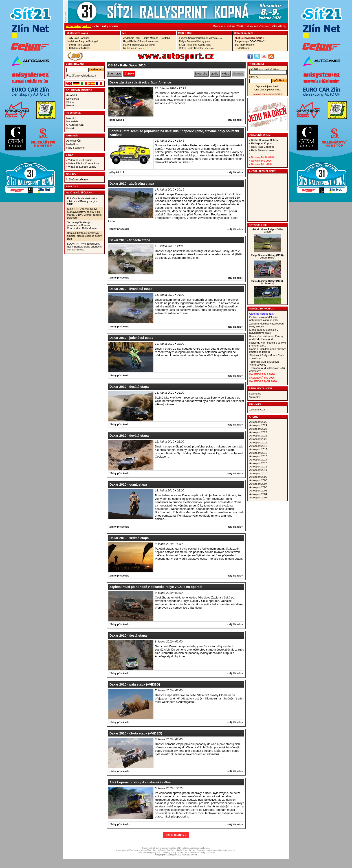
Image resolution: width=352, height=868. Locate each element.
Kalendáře (255, 393)
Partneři (72, 136)
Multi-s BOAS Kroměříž (249, 38)
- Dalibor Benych (268, 231)
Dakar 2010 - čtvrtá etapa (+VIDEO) (136, 733)
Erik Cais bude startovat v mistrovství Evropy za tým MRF (82, 201)
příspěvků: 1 (117, 120)
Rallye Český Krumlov (196, 48)
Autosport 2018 (258, 446)
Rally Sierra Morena (263, 150)
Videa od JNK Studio (80, 160)
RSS (190, 33)
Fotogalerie (258, 225)
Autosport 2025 (258, 422)
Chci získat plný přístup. (267, 90)
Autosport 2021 (258, 435)
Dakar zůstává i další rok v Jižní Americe (140, 82)
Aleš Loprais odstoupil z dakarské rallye (140, 782)
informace (115, 73)
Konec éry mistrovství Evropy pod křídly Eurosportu (266, 338)
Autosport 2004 (258, 494)
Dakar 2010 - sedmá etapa (129, 538)
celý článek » (235, 120)
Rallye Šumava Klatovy (195, 41)
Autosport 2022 (258, 432)
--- (253, 154)
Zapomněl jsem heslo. (268, 86)
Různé (70, 105)
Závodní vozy (257, 409)
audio (215, 73)
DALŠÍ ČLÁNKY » (176, 835)
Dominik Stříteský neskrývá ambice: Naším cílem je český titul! (85, 236)
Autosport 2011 (258, 470)
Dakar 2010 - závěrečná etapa (132, 184)
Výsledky (255, 397)
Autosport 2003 (258, 497)
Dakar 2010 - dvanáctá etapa (131, 289)
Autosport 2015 (258, 456)
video (226, 73)
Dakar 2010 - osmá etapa (128, 484)
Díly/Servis (73, 99)
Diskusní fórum (260, 135)
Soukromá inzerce (79, 90)
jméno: (264, 69)
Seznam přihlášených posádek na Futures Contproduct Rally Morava (82, 225)
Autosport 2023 (258, 429)
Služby (70, 102)
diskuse (238, 73)
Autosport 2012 (258, 466)
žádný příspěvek (119, 229)
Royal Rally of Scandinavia (141, 41)
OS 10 (113, 65)
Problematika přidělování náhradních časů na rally (264, 318)
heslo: (254, 77)
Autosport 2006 (258, 487)
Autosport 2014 (258, 459)
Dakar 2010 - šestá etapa (128, 636)
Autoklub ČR (74, 141)
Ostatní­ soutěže (244, 33)
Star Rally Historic (245, 45)
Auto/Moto (72, 95)
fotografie (201, 73)
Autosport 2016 (258, 453)
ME (124, 33)
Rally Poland (133, 48)
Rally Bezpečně (76, 148)
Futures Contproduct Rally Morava (201, 38)
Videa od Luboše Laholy (82, 167)
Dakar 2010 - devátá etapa (129, 436)
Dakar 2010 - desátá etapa (129, 387)
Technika (255, 404)
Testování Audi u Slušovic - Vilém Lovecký (265, 363)
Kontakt (71, 128)
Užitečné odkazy (77, 179)
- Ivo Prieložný (268, 282)
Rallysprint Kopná (262, 143)
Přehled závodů (261, 388)
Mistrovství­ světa (77, 33)
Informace (74, 113)
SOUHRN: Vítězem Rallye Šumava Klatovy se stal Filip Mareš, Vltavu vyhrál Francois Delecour (84, 213)
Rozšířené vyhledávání (81, 76)
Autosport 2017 (258, 449)
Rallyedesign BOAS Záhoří (250, 41)
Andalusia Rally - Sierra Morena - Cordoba (147, 38)
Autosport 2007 (258, 484)
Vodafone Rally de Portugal (83, 41)
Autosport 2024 (258, 425)
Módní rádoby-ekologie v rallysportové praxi (264, 331)
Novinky (71, 118)
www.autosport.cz (79, 26)
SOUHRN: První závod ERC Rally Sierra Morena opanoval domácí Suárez (84, 247)
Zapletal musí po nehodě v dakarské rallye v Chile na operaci (156, 587)
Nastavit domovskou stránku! (267, 94)
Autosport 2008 (258, 480)
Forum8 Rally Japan (79, 45)
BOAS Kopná (242, 48)
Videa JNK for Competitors (84, 163)
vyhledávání (75, 64)
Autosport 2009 (258, 477)
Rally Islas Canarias (79, 38)
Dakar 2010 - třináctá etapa (130, 240)
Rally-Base (73, 144)
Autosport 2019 (258, 442)
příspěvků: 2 (117, 172)
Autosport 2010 (258, 473)
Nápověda (72, 121)
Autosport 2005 (258, 490)
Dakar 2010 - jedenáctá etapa (132, 338)
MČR (181, 33)
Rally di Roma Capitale (139, 45)
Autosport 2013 (258, 463)
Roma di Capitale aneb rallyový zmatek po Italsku (268, 350)
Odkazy (71, 174)
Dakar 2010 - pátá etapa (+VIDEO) (135, 684)
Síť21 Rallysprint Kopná (195, 45)
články (129, 73)
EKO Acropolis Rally (79, 48)
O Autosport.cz (75, 125)
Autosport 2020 (258, 439)
